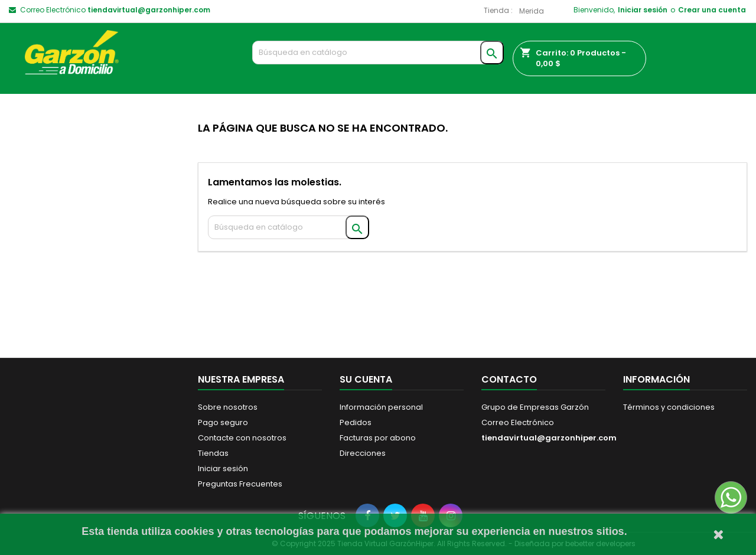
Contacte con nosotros (242, 438)
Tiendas (213, 453)
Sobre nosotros (228, 407)
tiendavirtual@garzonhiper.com (149, 10)
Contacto (509, 379)
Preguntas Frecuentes (240, 484)
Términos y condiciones (669, 407)
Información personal (381, 407)
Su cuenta (366, 379)
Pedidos (356, 422)
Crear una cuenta (712, 10)
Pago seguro (223, 422)
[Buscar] (378, 53)
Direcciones (363, 453)
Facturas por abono (378, 438)
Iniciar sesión (643, 10)
